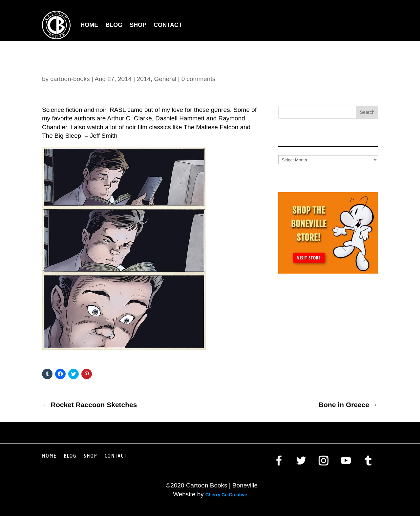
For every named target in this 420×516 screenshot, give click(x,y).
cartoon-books (70, 79)
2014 (144, 79)
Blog (114, 25)
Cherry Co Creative (226, 495)
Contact (168, 25)
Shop (138, 25)
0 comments (198, 79)
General (165, 79)
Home (89, 25)
